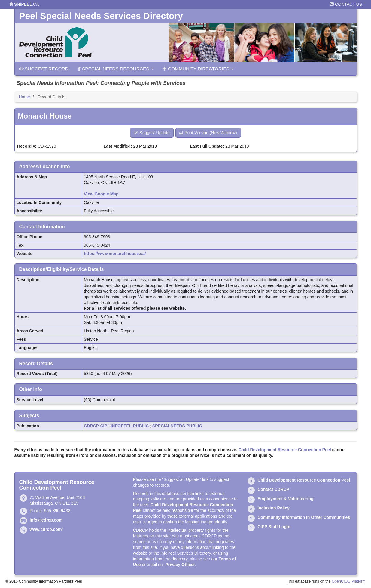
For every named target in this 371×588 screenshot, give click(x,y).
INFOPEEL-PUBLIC (130, 426)
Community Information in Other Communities (304, 517)
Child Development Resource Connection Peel (285, 450)
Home (24, 97)
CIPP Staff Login (274, 527)
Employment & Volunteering (285, 499)
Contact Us (346, 4)
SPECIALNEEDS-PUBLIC (177, 426)
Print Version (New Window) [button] (208, 133)
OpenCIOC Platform (349, 581)
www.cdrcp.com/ (46, 529)
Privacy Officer (180, 565)
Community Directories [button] (198, 69)
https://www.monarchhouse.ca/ (115, 254)
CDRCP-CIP (96, 426)
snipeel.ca (24, 4)
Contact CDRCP (273, 489)
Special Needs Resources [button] (116, 69)
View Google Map (101, 194)
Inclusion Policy (274, 508)
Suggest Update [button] (152, 133)
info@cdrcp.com (46, 520)
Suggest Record (44, 69)
